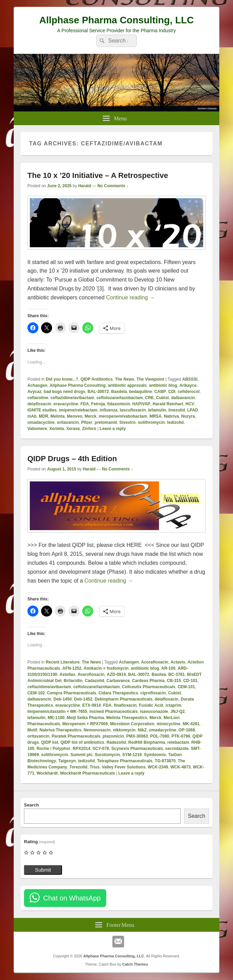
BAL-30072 (98, 392)
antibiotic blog (163, 385)
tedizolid (176, 422)
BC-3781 (176, 674)
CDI (172, 392)
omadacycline (41, 422)
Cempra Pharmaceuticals (71, 693)
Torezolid (78, 767)
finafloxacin (125, 705)
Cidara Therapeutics (118, 693)
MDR (43, 416)
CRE (149, 398)
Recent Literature (63, 662)
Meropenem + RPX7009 (85, 724)
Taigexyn (67, 761)
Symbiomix (155, 755)
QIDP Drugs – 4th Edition (72, 459)
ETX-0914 (91, 705)
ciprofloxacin (153, 693)
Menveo (75, 416)
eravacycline (66, 404)
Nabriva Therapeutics (60, 730)
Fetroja (98, 404)
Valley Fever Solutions (124, 767)
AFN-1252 (72, 668)
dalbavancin (183, 398)
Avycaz (34, 392)
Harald (84, 186)
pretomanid (106, 422)
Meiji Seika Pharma (85, 718)
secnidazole (177, 749)
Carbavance (118, 681)
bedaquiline (141, 392)
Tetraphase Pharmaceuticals (125, 761)
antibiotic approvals (127, 385)
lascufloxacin (133, 410)
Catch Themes (135, 964)
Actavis (178, 662)
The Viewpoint (150, 379)
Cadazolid (94, 681)
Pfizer (87, 422)
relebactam (178, 742)
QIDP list (50, 742)
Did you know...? (62, 379)
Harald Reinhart (168, 404)
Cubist (162, 398)
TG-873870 (165, 761)
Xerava (73, 429)
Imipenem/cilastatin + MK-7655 (57, 712)
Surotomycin (107, 755)
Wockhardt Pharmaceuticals (88, 773)
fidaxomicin (119, 404)
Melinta (57, 416)
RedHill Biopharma (146, 742)
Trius (95, 767)
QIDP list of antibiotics (82, 742)
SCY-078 (101, 749)
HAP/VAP (141, 404)
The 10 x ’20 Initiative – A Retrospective (98, 175)
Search (31, 805)
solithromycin (151, 422)
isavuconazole (154, 712)
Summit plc (81, 755)
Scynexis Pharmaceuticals (137, 749)
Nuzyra (188, 416)
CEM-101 (186, 687)
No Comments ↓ (113, 186)
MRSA (155, 416)
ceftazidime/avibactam (72, 398)
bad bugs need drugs (65, 392)
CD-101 (190, 681)
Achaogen (37, 385)
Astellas (67, 674)
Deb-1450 (63, 699)
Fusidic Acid (151, 705)
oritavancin (68, 422)
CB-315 (174, 681)
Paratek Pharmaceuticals (76, 736)
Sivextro (127, 422)
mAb (32, 416)
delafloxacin (39, 404)
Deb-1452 (83, 699)
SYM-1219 (132, 755)
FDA (85, 404)
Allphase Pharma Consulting (78, 385)
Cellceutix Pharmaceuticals (149, 687)
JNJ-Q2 (177, 712)
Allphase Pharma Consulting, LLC (116, 20)
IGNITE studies (42, 410)
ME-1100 (56, 718)
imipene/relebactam (78, 410)
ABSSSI (190, 379)
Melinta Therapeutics (127, 718)
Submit (43, 870)
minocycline (168, 724)
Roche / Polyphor (54, 749)
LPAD (193, 410)
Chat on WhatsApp (72, 898)
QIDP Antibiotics (97, 379)
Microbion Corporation (132, 724)
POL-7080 (160, 736)
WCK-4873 (180, 767)
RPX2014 (81, 749)
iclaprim (173, 705)
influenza (109, 410)
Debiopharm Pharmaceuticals (124, 699)
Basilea (159, 674)
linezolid (177, 410)
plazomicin (113, 736)
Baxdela (119, 392)
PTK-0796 (181, 736)
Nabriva (171, 416)
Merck (91, 416)
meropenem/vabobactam (123, 416)
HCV (190, 404)
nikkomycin (124, 730)
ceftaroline (38, 398)
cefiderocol (188, 392)
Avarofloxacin (91, 674)
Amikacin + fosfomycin (106, 668)
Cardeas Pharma (148, 681)
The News (125, 379)
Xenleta (57, 429)
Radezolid (116, 742)
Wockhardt (47, 773)
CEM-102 (36, 693)
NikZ (142, 730)
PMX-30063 (137, 736)
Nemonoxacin (97, 730)
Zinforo (89, 429)
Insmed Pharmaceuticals (114, 712)
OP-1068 (187, 730)
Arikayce (188, 385)
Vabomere (37, 429)
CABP (160, 392)
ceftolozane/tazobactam (119, 398)
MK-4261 (191, 724)
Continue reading (130, 297)
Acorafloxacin (155, 662)
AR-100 (168, 668)
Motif (32, 730)
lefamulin (157, 410)
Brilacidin (73, 681)
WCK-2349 (158, 767)
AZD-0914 (116, 674)
